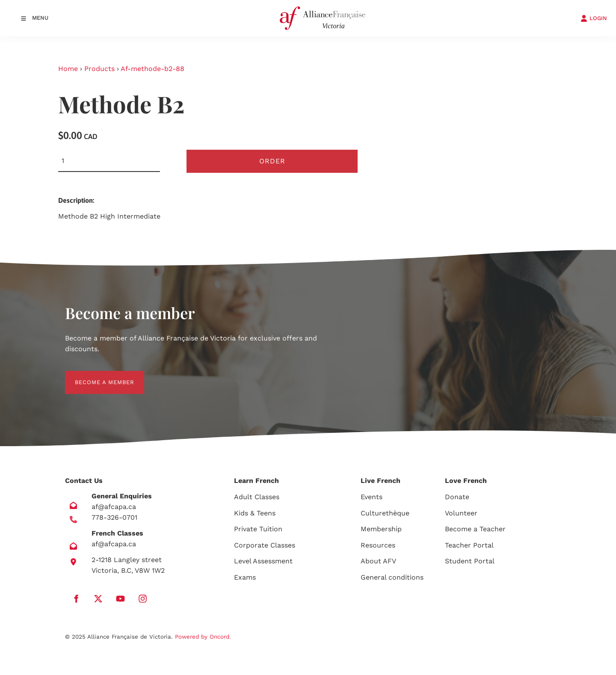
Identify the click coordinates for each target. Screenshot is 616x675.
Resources (378, 545)
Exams (245, 577)
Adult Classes (257, 497)
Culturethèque (385, 513)
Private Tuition (258, 529)
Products (99, 69)
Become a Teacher (475, 529)
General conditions (392, 577)
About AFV (378, 561)
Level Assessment (263, 561)
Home (68, 69)
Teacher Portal (469, 545)
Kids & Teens (255, 513)
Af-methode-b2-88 (153, 69)
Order (272, 161)
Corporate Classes (265, 545)
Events (372, 497)
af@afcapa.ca (114, 507)
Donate (457, 497)
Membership (381, 529)
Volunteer (461, 513)
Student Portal (470, 561)
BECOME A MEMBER (95, 376)
